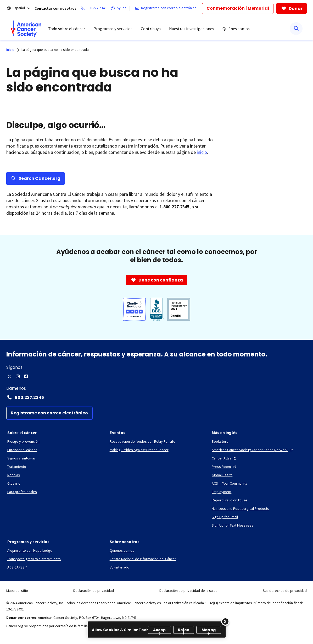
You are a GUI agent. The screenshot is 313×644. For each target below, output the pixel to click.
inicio (202, 152)
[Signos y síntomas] (22, 458)
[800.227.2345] (95, 8)
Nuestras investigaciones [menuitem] (192, 29)
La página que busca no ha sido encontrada (55, 50)
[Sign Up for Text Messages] (233, 525)
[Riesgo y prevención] (23, 441)
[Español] (22, 8)
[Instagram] (18, 376)
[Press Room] (224, 467)
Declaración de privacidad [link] (94, 591)
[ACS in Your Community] (230, 483)
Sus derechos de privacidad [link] (285, 591)
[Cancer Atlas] (225, 458)
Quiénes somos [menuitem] (236, 29)
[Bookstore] (220, 441)
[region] (157, 630)
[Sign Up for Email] (225, 517)
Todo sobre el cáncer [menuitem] (67, 29)
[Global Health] (222, 475)
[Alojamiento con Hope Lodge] (30, 550)
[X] (9, 376)
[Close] (225, 621)
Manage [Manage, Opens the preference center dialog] (209, 631)
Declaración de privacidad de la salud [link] (188, 591)
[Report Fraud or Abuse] (230, 500)
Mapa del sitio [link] (17, 591)
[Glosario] (14, 483)
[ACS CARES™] (17, 567)
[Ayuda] (120, 8)
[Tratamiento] (17, 467)
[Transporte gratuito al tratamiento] (34, 559)
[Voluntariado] (119, 567)
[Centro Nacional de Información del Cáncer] (143, 559)
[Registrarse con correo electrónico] (167, 8)
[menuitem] (26, 29)
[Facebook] (26, 376)
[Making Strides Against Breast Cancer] (139, 450)
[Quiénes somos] (122, 550)
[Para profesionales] (22, 492)
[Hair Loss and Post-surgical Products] (240, 508)
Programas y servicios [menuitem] (113, 29)
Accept (160, 631)
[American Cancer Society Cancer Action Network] (253, 450)
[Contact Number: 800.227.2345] (156, 397)
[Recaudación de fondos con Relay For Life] (142, 441)
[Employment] (222, 492)
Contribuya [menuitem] (151, 29)
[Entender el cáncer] (22, 450)
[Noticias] (14, 475)
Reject (184, 631)
